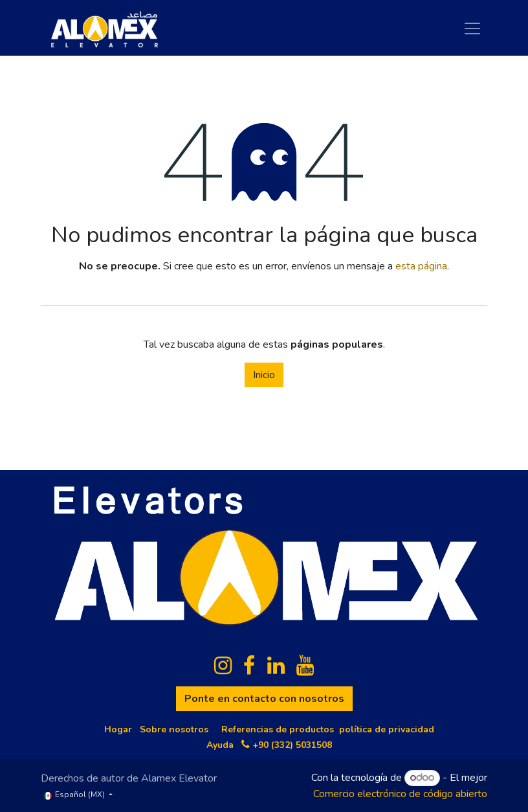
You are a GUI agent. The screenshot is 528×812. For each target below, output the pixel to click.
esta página (421, 266)
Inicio (264, 375)
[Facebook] (249, 666)
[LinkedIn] (276, 666)
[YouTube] (305, 666)
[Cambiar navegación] (472, 28)
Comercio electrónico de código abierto (400, 794)
